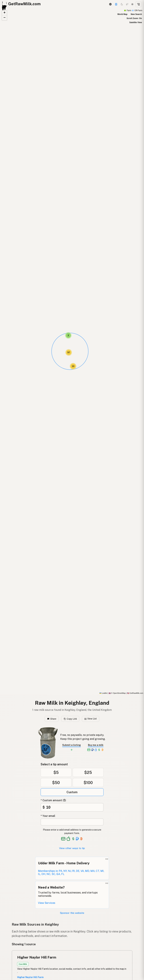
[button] (68, 335)
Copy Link (70, 719)
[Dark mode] (122, 4)
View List (91, 719)
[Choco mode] (127, 4)
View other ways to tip (72, 848)
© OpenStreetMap (117, 693)
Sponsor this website (72, 913)
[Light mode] (132, 4)
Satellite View (136, 22)
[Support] (116, 4)
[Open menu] (138, 4)
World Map (122, 14)
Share (52, 719)
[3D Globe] (110, 4)
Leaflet (103, 693)
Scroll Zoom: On (134, 18)
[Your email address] (72, 822)
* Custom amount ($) (53, 800)
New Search (136, 14)
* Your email (48, 816)
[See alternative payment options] (77, 839)
